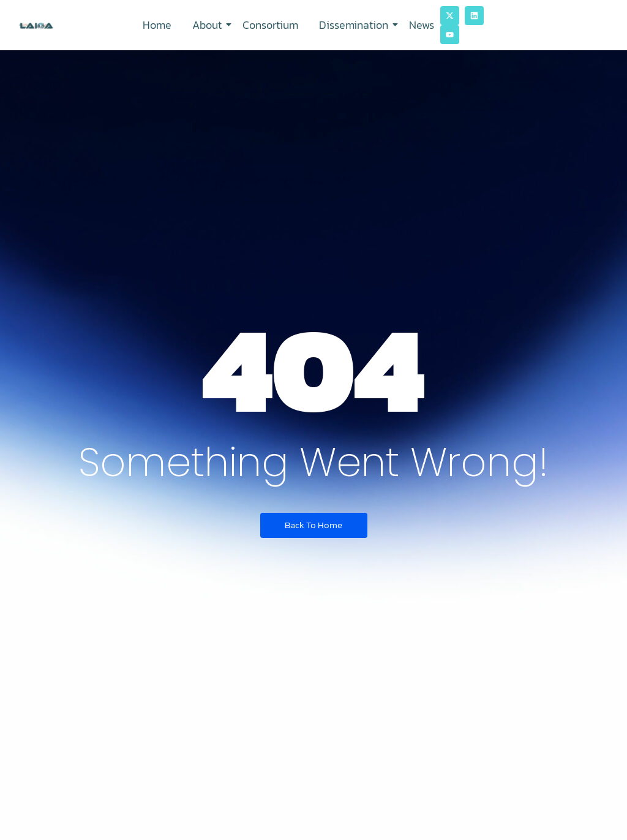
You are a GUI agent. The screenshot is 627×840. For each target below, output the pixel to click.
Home (157, 25)
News (422, 25)
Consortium (270, 25)
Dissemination (356, 25)
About (209, 25)
